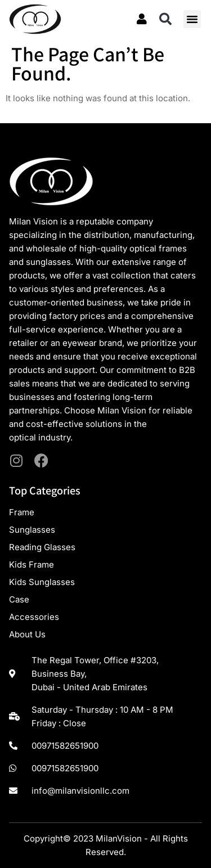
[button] (165, 19)
